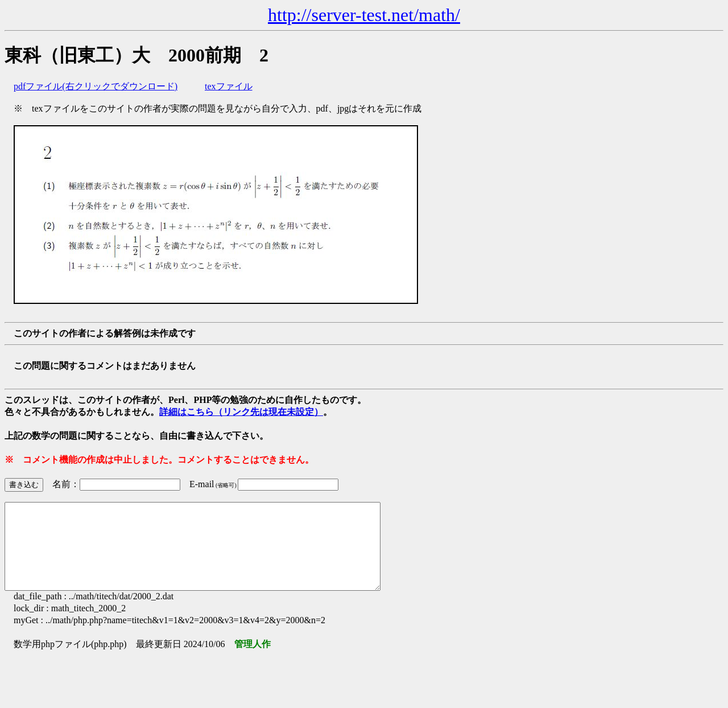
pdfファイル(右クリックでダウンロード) (96, 86)
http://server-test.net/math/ (364, 15)
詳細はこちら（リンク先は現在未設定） (241, 412)
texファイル (229, 86)
